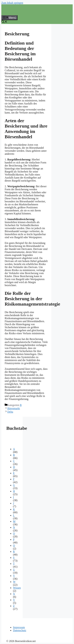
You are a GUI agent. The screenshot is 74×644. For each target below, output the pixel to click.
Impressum (19, 627)
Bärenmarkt (14, 408)
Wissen (17, 588)
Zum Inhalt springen (12, 3)
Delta (10, 412)
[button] (4, 22)
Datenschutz (20, 630)
